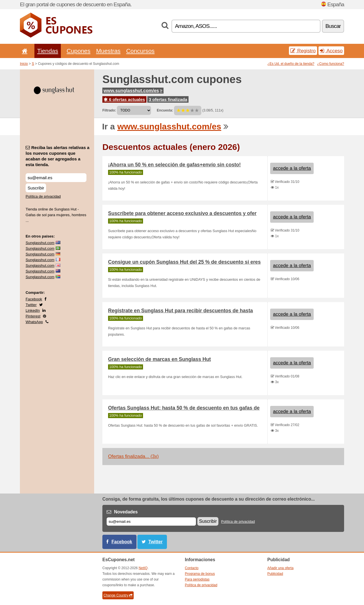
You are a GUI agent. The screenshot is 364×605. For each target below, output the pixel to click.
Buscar (333, 26)
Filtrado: (109, 110)
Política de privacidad (43, 196)
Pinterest (33, 316)
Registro (303, 51)
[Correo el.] (151, 522)
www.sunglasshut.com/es (133, 91)
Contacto (192, 568)
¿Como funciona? (331, 64)
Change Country (118, 595)
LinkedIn (33, 310)
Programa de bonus (200, 574)
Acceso (331, 51)
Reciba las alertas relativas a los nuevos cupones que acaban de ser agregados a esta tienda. (57, 156)
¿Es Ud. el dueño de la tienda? (291, 64)
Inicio (24, 64)
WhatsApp (34, 322)
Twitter (31, 305)
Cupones (78, 51)
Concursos (140, 51)
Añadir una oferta (280, 568)
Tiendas (48, 51)
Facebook (34, 299)
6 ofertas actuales (124, 99)
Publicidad (275, 574)
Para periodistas (197, 579)
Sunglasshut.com (40, 243)
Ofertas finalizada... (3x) (133, 456)
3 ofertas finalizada (168, 99)
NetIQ (143, 568)
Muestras (108, 51)
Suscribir (36, 188)
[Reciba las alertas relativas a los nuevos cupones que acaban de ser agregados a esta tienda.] (56, 178)
